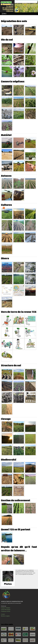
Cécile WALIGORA (6, 610)
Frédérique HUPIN (6, 611)
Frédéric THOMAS (6, 608)
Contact (3, 614)
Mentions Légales (5, 616)
